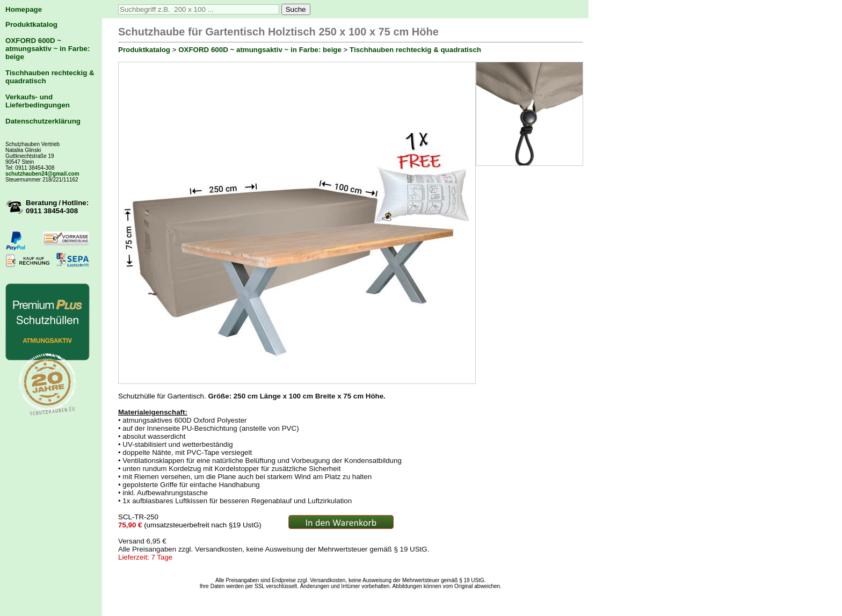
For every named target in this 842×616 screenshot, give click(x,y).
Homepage (24, 9)
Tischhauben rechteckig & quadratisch (415, 50)
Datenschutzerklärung (43, 121)
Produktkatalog (31, 24)
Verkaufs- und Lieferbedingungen (38, 101)
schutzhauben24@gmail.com (42, 174)
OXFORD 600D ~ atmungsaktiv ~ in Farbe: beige (48, 49)
